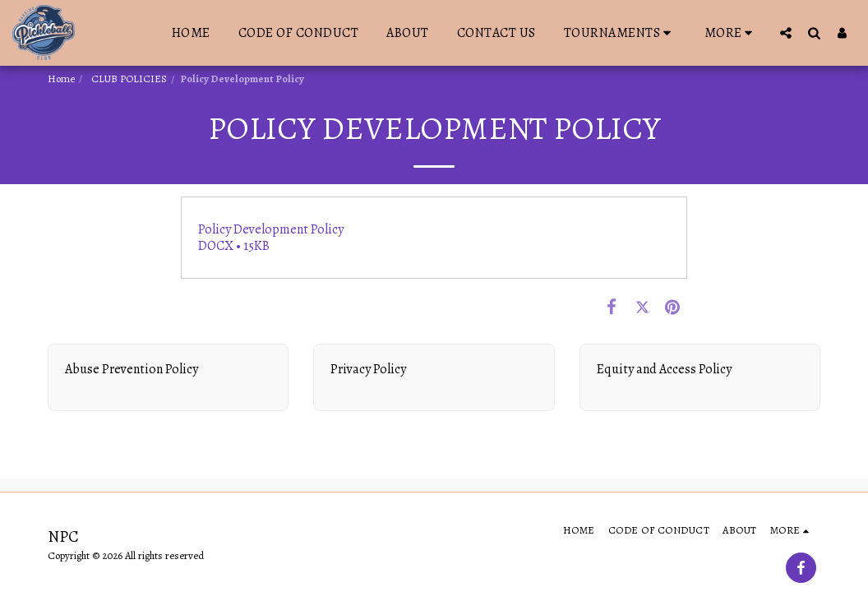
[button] (620, 33)
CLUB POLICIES (128, 79)
